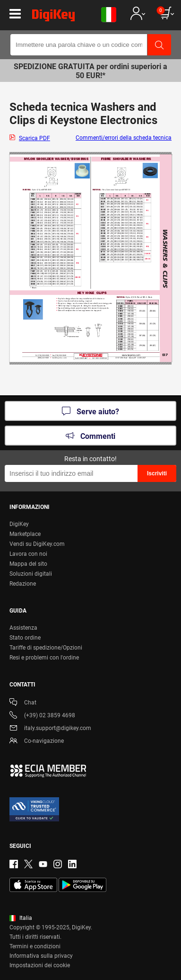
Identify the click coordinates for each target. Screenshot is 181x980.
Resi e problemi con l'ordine (44, 658)
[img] (53, 17)
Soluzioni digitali (31, 574)
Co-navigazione (37, 742)
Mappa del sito (28, 564)
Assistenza (23, 628)
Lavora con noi (28, 554)
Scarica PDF (34, 138)
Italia (21, 918)
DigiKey (19, 524)
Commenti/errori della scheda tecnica (124, 138)
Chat (23, 703)
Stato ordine (25, 638)
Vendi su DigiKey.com (37, 544)
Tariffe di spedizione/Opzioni (46, 648)
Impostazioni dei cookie (40, 965)
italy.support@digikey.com (50, 729)
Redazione (23, 584)
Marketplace (25, 534)
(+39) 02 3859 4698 (42, 716)
